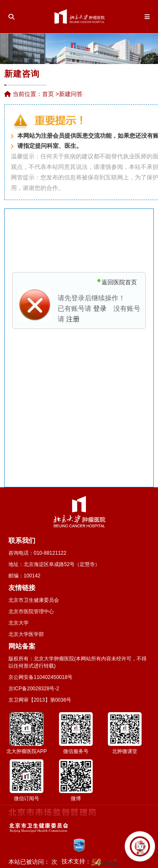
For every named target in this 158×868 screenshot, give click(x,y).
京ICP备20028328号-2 (34, 689)
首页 (48, 94)
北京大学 (19, 623)
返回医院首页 (119, 282)
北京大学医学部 (26, 634)
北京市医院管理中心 (31, 612)
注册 (73, 319)
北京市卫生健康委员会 (34, 600)
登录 (100, 308)
